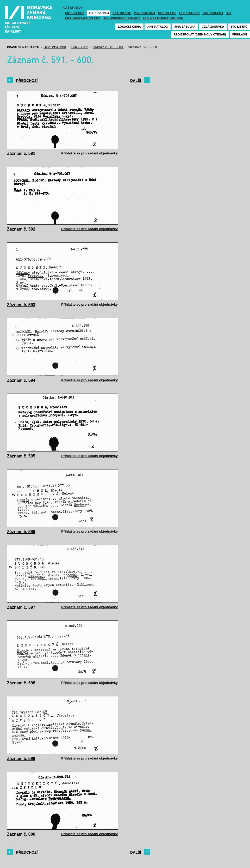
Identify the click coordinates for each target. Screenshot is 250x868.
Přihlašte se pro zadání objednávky (89, 153)
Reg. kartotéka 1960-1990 (163, 18)
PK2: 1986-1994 (144, 13)
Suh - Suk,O (80, 47)
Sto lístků (239, 27)
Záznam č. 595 (21, 456)
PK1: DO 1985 (122, 13)
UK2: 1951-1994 (98, 13)
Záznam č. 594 (21, 380)
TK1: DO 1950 (167, 13)
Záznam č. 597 (21, 607)
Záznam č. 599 (21, 759)
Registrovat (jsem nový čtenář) (200, 34)
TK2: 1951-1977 (189, 13)
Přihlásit (240, 34)
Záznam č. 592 (21, 229)
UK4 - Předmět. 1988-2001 (121, 18)
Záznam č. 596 (21, 532)
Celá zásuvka (213, 27)
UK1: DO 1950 (75, 13)
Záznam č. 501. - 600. (108, 47)
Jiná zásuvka (185, 27)
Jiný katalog (158, 27)
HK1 (229, 13)
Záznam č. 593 (21, 305)
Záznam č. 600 (21, 834)
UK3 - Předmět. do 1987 (83, 18)
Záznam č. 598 (21, 683)
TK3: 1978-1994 (213, 13)
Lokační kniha (129, 27)
